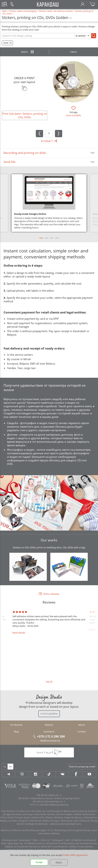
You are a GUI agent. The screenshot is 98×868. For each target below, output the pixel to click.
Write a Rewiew (51, 594)
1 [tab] (41, 240)
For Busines (16, 725)
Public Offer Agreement (75, 855)
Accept (39, 862)
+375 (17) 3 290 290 (51, 736)
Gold (6, 43)
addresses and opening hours (65, 824)
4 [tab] (57, 240)
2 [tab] (46, 240)
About (82, 725)
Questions (49, 731)
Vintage (73, 112)
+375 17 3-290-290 (39, 805)
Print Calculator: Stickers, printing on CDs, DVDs (25, 115)
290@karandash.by (50, 741)
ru (5, 767)
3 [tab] (52, 240)
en (10, 767)
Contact (82, 731)
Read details (19, 633)
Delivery (49, 725)
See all (49, 682)
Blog (16, 731)
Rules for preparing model (82, 767)
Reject (59, 862)
